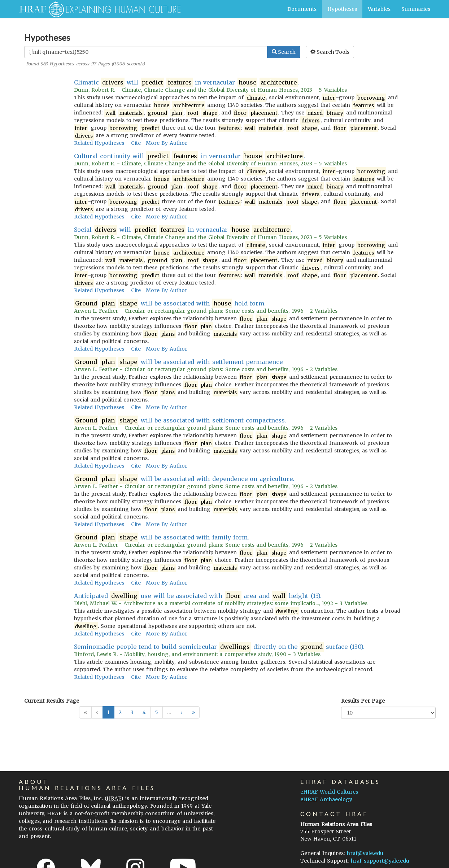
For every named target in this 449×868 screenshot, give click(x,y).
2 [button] (120, 712)
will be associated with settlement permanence (178, 362)
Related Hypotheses (99, 143)
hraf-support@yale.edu (380, 861)
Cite (136, 143)
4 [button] (144, 712)
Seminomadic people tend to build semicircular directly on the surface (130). (219, 647)
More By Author (167, 143)
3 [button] (132, 712)
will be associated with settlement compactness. (180, 420)
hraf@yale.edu (365, 853)
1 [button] (108, 712)
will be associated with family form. (162, 537)
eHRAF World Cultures (329, 792)
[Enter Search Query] (146, 52)
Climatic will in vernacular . (187, 83)
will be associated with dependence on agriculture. (184, 479)
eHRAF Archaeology (326, 799)
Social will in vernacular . (183, 230)
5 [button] (156, 712)
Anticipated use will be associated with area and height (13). (198, 596)
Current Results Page (52, 701)
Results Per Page (363, 701)
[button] (182, 712)
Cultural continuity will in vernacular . (190, 156)
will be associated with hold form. (170, 303)
